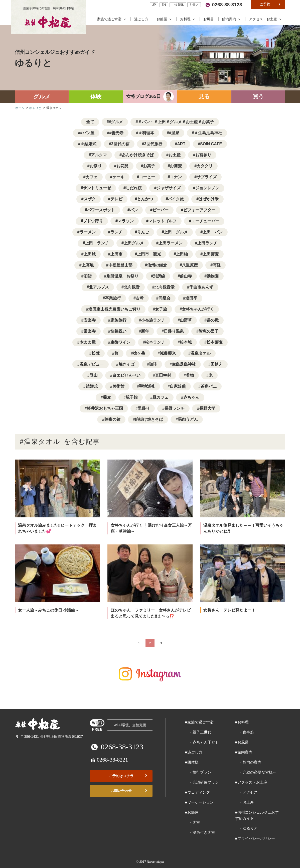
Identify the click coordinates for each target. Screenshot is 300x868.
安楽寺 (90, 320)
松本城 (186, 342)
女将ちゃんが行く (198, 309)
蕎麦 (107, 397)
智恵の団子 (209, 331)
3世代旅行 (153, 144)
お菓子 (149, 166)
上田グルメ (134, 243)
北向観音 (132, 287)
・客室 (193, 822)
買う (258, 97)
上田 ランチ (97, 243)
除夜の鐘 (112, 419)
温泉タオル (201, 353)
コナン (176, 177)
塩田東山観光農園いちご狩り (114, 309)
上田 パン (213, 232)
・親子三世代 (198, 732)
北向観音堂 (165, 287)
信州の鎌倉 (157, 265)
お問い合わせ (130, 791)
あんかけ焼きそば (138, 155)
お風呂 (209, 19)
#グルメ (116, 122)
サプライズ (207, 177)
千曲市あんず (201, 287)
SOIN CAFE (211, 144)
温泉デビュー (92, 364)
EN (164, 5)
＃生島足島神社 (208, 133)
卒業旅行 (113, 298)
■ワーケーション (199, 802)
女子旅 (161, 309)
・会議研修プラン (202, 782)
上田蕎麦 (211, 254)
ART (181, 144)
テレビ (116, 199)
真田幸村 (163, 375)
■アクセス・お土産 (251, 782)
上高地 (88, 265)
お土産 (175, 155)
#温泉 (174, 133)
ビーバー (161, 210)
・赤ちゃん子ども (202, 742)
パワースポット (101, 210)
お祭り (96, 166)
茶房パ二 (209, 386)
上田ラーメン (171, 243)
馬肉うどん (188, 419)
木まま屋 (88, 342)
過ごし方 (142, 19)
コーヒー (147, 177)
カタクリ (205, 166)
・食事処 (245, 732)
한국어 (194, 5)
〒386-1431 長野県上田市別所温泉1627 (49, 737)
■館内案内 (244, 752)
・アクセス (246, 792)
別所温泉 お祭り (122, 276)
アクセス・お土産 (266, 19)
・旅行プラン (198, 772)
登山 (94, 375)
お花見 (122, 166)
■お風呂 (242, 742)
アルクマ (99, 155)
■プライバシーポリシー (255, 838)
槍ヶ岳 (139, 353)
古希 (140, 298)
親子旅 (132, 397)
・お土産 (245, 802)
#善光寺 (116, 133)
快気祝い (118, 331)
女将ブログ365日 (143, 96)
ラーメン (88, 232)
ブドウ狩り (93, 221)
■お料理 (242, 722)
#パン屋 (87, 133)
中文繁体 (178, 5)
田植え (217, 364)
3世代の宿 (120, 144)
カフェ (92, 177)
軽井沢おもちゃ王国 (105, 408)
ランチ (116, 232)
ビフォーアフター (199, 210)
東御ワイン (120, 342)
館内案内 (232, 19)
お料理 (188, 19)
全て (90, 122)
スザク (90, 199)
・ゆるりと (246, 828)
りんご (143, 232)
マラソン (126, 221)
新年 (145, 331)
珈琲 (153, 364)
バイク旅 (176, 199)
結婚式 (92, 386)
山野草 (186, 320)
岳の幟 (213, 320)
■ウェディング (197, 792)
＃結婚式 (88, 144)
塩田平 (191, 298)
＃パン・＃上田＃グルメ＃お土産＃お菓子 (176, 122)
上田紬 (182, 254)
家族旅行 (118, 320)
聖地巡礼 (147, 386)
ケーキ (118, 177)
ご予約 (270, 4)
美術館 (118, 386)
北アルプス (99, 287)
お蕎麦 (176, 166)
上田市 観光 (149, 254)
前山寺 (186, 276)
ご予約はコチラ (129, 776)
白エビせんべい (126, 375)
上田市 (116, 254)
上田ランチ (207, 243)
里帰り (144, 408)
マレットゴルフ (163, 221)
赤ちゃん (191, 397)
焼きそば (126, 364)
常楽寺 (90, 331)
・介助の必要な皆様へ (256, 772)
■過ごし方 (194, 752)
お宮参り (203, 155)
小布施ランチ (153, 320)
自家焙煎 (178, 386)
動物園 (213, 276)
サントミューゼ (97, 188)
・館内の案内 (248, 762)
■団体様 (192, 762)
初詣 (88, 276)
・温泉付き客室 (200, 832)
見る (204, 97)
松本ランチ (155, 342)
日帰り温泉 (174, 331)
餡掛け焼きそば (149, 419)
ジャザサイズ (169, 188)
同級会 (165, 298)
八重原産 (190, 265)
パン (134, 210)
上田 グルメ (176, 232)
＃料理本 (146, 133)
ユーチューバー (205, 221)
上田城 (90, 254)
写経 (217, 265)
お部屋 (165, 19)
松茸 (96, 353)
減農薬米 (168, 353)
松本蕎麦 (215, 342)
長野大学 (207, 408)
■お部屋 (192, 812)
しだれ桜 (134, 188)
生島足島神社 (184, 364)
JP (154, 5)
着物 (190, 375)
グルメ (42, 97)
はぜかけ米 (209, 199)
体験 (96, 97)
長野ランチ (175, 408)
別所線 (159, 276)
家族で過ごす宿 (113, 19)
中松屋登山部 (120, 265)
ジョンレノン (207, 188)
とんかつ (145, 199)
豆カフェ (161, 397)
